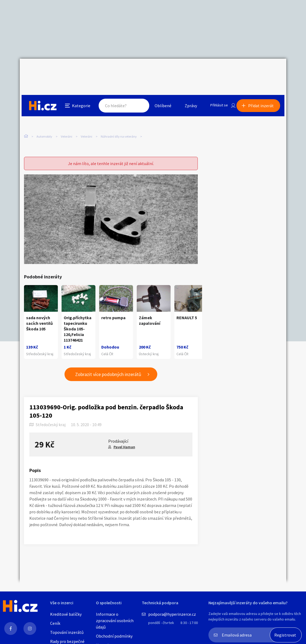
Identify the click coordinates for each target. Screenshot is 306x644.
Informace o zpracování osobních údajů (115, 621)
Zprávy (185, 70)
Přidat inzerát (263, 70)
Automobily (44, 112)
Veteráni (67, 112)
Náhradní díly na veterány (119, 112)
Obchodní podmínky (114, 636)
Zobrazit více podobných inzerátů (108, 365)
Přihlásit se (215, 70)
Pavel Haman (124, 437)
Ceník (55, 623)
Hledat (134, 70)
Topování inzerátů (67, 632)
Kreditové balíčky (66, 614)
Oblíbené (157, 70)
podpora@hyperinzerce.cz (172, 614)
